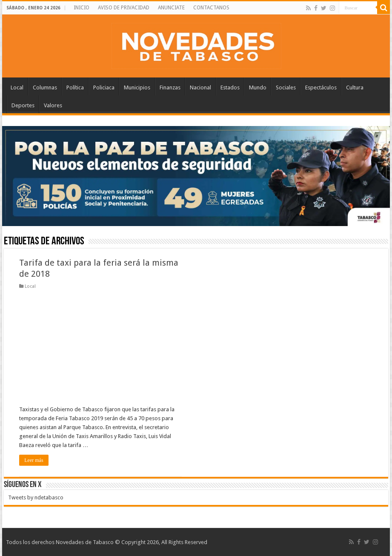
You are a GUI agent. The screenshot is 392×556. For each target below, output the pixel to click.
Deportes (23, 105)
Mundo (258, 87)
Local (17, 87)
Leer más (34, 460)
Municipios (137, 87)
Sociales (286, 87)
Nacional (200, 87)
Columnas (45, 87)
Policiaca (104, 87)
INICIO (82, 8)
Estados (230, 87)
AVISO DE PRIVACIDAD (124, 8)
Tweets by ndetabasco (36, 497)
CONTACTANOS (211, 8)
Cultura (355, 87)
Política (75, 87)
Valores (53, 105)
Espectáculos (321, 87)
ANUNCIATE (171, 8)
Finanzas (170, 87)
